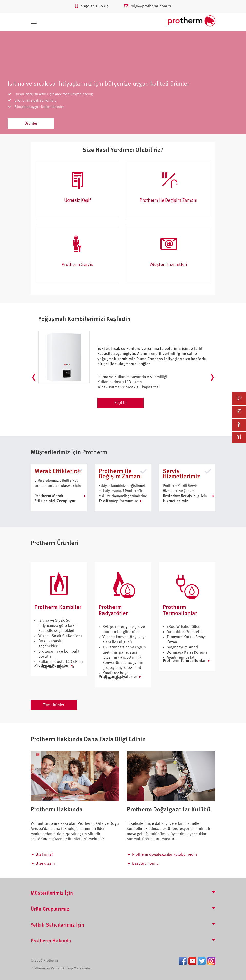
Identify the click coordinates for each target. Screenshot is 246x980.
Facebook (183, 961)
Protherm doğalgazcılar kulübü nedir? (165, 855)
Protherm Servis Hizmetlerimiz (177, 499)
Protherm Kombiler (51, 666)
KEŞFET (120, 403)
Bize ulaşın (45, 864)
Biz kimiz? (44, 855)
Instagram (211, 961)
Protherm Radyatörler (118, 677)
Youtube (192, 961)
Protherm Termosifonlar (184, 661)
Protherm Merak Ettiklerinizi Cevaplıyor (55, 499)
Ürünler (31, 124)
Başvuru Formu (145, 864)
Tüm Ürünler (54, 705)
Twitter (202, 961)
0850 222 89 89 (92, 6)
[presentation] (34, 377)
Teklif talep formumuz (118, 501)
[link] (239, 398)
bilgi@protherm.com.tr (148, 6)
